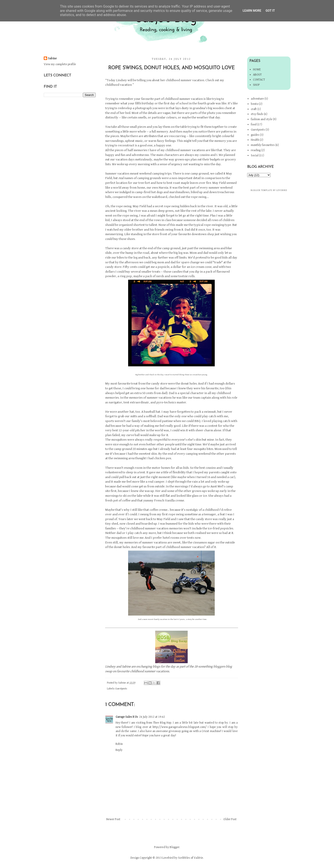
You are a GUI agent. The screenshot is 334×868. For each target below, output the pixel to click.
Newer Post (113, 819)
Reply (119, 750)
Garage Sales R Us (127, 717)
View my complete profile (60, 64)
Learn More (252, 11)
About (257, 75)
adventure (257, 99)
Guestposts (121, 689)
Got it (270, 11)
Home (257, 70)
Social (255, 155)
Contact (259, 80)
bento (255, 104)
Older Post (230, 819)
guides (255, 135)
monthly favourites (263, 145)
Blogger (175, 847)
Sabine (52, 58)
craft (254, 109)
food (254, 124)
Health (255, 140)
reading (256, 150)
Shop (256, 85)
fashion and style (262, 119)
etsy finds (257, 114)
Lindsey (110, 667)
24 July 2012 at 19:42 (152, 717)
